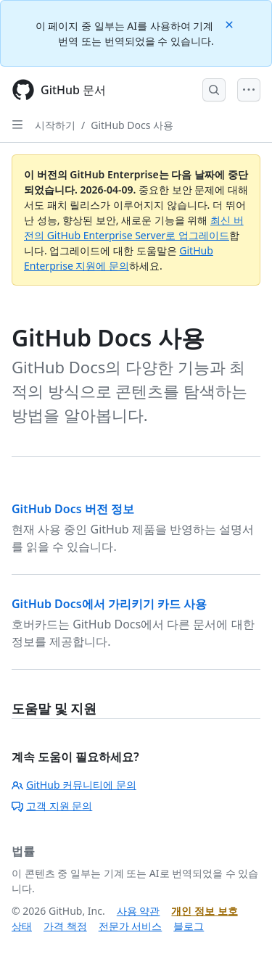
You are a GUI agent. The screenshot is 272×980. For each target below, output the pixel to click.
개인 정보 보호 (204, 911)
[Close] (231, 24)
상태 (22, 926)
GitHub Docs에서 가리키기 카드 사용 (109, 604)
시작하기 (55, 125)
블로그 (189, 926)
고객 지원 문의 (52, 806)
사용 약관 (139, 911)
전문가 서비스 (131, 926)
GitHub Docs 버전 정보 (73, 509)
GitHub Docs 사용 (132, 125)
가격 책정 (65, 926)
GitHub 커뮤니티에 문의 (74, 785)
